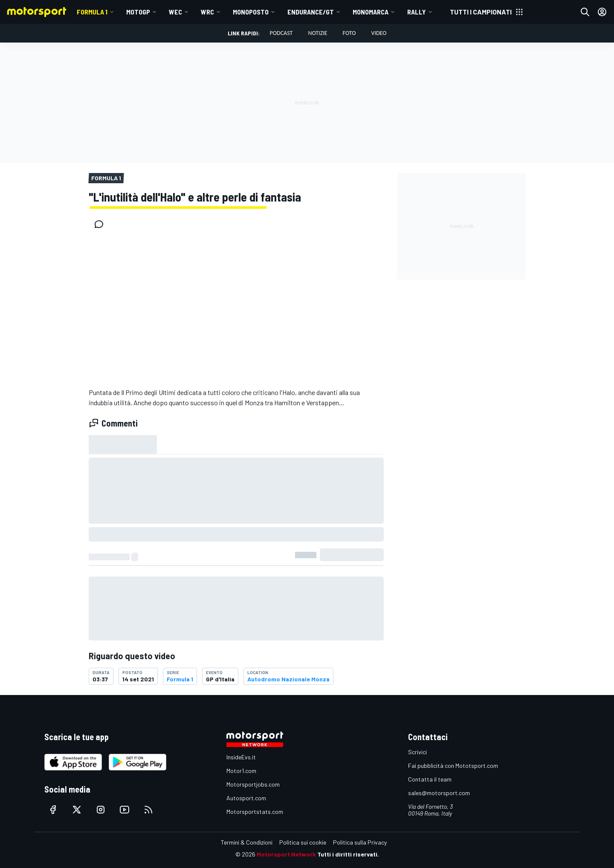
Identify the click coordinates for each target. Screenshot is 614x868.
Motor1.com (241, 771)
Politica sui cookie (303, 842)
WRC (207, 12)
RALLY (417, 12)
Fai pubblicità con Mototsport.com (453, 766)
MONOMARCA (371, 12)
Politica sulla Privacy (360, 842)
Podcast (281, 33)
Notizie (317, 33)
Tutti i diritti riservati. (348, 854)
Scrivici (417, 752)
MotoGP (138, 12)
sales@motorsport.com (439, 793)
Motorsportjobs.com (253, 784)
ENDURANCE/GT (311, 12)
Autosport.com (246, 798)
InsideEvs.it (241, 757)
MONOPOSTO (251, 12)
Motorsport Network (286, 854)
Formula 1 (92, 12)
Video (379, 33)
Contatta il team (430, 779)
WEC (175, 12)
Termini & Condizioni (247, 842)
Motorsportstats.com (255, 812)
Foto (349, 33)
